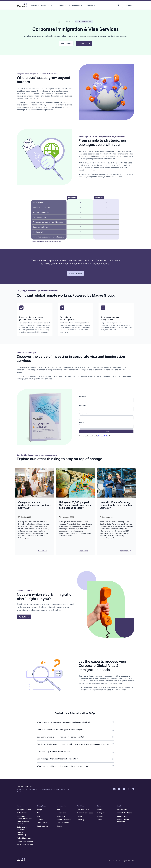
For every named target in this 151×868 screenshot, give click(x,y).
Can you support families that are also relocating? (58, 759)
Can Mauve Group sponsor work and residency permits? (60, 737)
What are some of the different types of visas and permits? (62, 730)
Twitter (100, 819)
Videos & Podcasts (64, 819)
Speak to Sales (75, 273)
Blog (59, 810)
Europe (40, 810)
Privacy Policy (122, 810)
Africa (39, 813)
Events (59, 826)
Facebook (101, 816)
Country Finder (47, 5)
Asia (39, 816)
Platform (90, 5)
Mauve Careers (85, 813)
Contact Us (128, 5)
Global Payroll (22, 813)
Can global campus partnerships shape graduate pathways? (35, 505)
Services (34, 5)
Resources (61, 816)
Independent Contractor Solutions (25, 817)
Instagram (101, 813)
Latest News (61, 813)
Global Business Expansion (23, 823)
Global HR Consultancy (21, 834)
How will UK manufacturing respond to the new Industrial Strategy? (116, 505)
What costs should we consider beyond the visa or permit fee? (63, 766)
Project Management (24, 838)
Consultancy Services (25, 841)
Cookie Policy (122, 816)
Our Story (81, 820)
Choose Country (84, 43)
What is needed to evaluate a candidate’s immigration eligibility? (63, 722)
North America (42, 823)
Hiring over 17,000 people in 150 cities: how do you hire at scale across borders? (75, 505)
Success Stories (63, 823)
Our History (81, 816)
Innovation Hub (62, 5)
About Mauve (77, 5)
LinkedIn (100, 810)
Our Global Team (83, 810)
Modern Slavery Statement (123, 821)
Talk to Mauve (66, 43)
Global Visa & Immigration (22, 828)
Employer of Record (24, 810)
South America (42, 826)
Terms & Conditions (125, 813)
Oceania (40, 819)
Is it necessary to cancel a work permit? (53, 752)
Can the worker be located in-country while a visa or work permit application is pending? (74, 744)
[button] (118, 5)
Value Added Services (25, 845)
